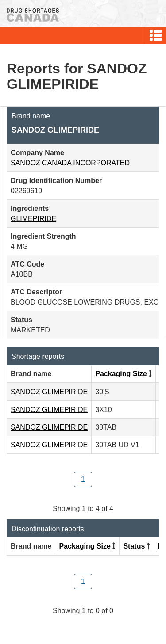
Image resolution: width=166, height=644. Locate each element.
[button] (156, 35)
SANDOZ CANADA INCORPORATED (70, 163)
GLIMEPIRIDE (33, 219)
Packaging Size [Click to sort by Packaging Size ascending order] (121, 374)
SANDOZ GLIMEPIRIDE (49, 392)
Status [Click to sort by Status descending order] (134, 546)
